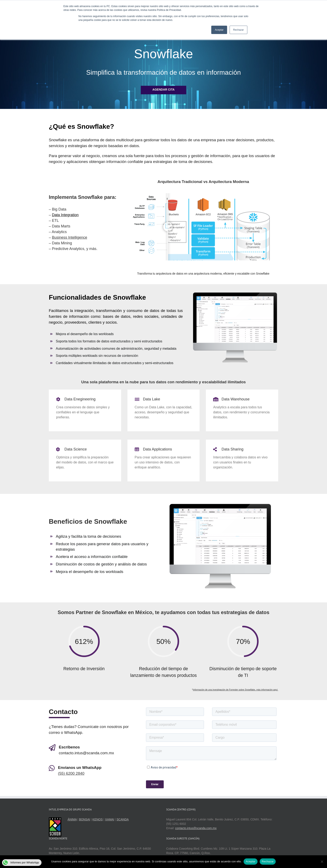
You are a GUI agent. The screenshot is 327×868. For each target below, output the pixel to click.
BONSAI (85, 819)
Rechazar (268, 861)
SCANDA (123, 819)
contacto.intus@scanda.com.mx (196, 828)
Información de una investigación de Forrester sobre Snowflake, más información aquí (236, 690)
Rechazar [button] (238, 30)
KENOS (97, 819)
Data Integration (65, 215)
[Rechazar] (322, 862)
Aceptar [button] (219, 30)
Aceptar (251, 861)
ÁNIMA (72, 819)
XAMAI (110, 819)
